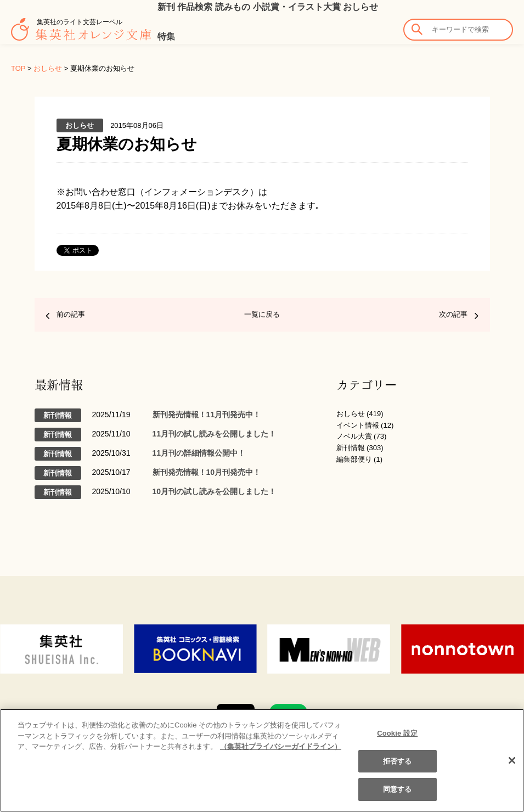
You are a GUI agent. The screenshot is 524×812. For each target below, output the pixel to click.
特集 (166, 37)
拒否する (398, 761)
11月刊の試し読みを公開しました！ (215, 434)
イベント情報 (358, 425)
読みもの (233, 7)
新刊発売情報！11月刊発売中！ (207, 415)
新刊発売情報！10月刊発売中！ (207, 472)
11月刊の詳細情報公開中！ (199, 453)
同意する (398, 789)
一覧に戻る (262, 314)
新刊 (166, 7)
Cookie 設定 (397, 733)
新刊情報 (351, 448)
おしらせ (360, 7)
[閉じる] (512, 760)
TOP (18, 68)
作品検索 (195, 7)
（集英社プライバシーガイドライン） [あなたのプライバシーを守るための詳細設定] (281, 746)
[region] (262, 760)
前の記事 (71, 314)
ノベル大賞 (354, 436)
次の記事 (453, 314)
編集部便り (354, 459)
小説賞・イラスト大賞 (297, 7)
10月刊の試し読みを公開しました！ (215, 491)
